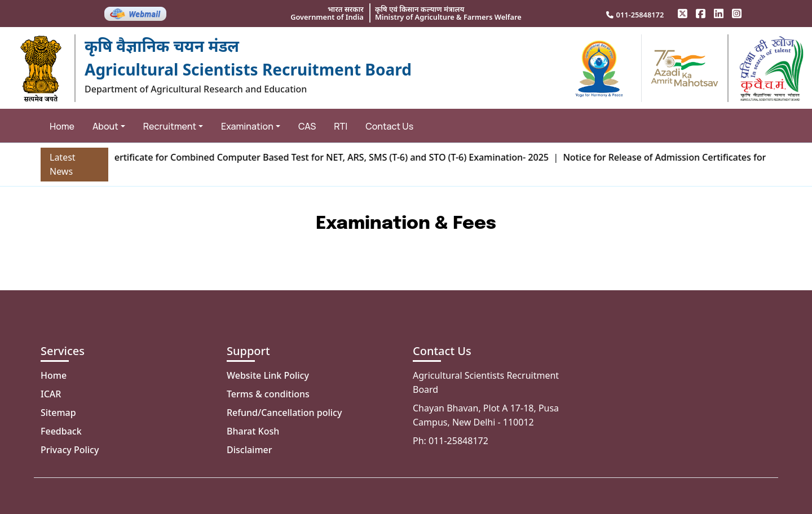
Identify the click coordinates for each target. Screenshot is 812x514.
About (105, 126)
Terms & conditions (268, 394)
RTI (341, 126)
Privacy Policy (70, 450)
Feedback (61, 431)
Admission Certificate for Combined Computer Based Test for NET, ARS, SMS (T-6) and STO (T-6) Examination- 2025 (310, 157)
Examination (247, 126)
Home (62, 126)
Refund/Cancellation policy (284, 413)
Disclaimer (250, 450)
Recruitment (170, 126)
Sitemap (58, 413)
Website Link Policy (268, 375)
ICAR (51, 394)
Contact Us (389, 126)
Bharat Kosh (253, 431)
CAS (307, 126)
